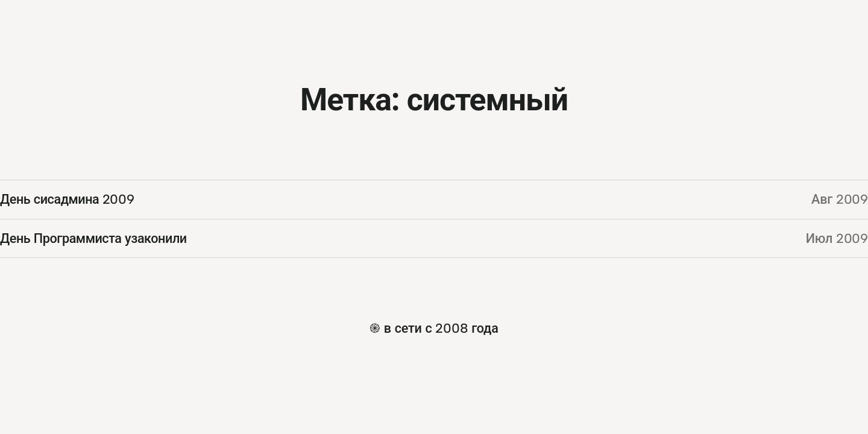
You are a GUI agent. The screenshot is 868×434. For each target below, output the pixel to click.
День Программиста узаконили (93, 238)
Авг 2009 (840, 199)
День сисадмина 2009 (67, 199)
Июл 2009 (837, 238)
